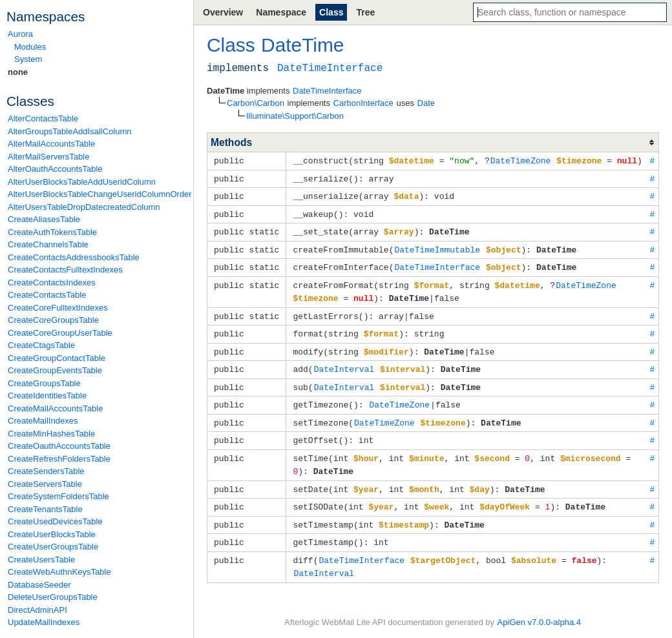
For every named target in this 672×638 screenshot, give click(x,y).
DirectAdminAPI (37, 610)
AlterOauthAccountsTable (55, 169)
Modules (30, 47)
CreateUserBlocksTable (52, 534)
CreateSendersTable (46, 471)
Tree (365, 12)
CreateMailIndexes (43, 421)
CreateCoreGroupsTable (53, 320)
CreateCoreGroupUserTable (60, 333)
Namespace (281, 12)
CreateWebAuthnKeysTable (59, 572)
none (18, 72)
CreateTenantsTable (45, 509)
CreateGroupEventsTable (55, 370)
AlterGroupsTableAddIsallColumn (69, 131)
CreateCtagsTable (41, 345)
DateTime (302, 45)
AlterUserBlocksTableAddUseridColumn (82, 182)
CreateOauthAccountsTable (59, 446)
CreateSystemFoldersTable (58, 496)
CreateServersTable (45, 484)
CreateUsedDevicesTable (55, 521)
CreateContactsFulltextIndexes (65, 270)
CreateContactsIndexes (52, 283)
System (28, 59)
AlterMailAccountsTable (51, 144)
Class (331, 12)
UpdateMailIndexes (44, 622)
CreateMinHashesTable (51, 434)
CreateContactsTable (47, 295)
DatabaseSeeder (39, 585)
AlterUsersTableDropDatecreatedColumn (84, 207)
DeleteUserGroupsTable (53, 597)
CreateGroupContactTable (57, 358)
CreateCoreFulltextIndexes (58, 308)
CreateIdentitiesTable (47, 396)
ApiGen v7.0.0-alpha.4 (539, 619)
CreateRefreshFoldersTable (59, 459)
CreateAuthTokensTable (52, 232)
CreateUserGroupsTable (53, 547)
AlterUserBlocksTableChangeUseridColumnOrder (97, 194)
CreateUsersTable (41, 560)
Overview (223, 12)
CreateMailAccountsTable (55, 408)
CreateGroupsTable (44, 383)
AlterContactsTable (43, 118)
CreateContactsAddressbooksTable (74, 257)
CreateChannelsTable (48, 244)
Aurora (20, 34)
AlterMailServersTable (48, 157)
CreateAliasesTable (44, 219)
